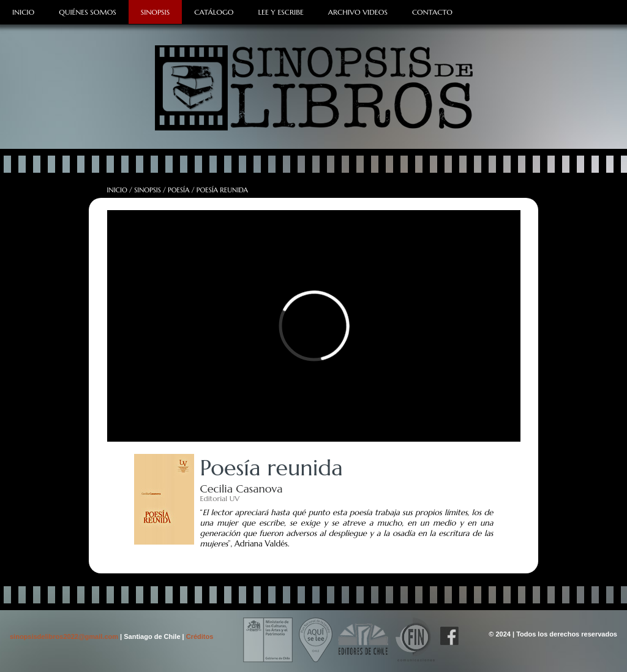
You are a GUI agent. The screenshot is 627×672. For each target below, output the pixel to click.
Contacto (432, 12)
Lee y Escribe (280, 12)
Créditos (200, 636)
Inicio (23, 12)
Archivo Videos (358, 12)
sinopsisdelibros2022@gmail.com (65, 636)
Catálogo (214, 12)
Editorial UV (220, 498)
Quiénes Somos (88, 12)
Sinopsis (155, 12)
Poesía (178, 190)
